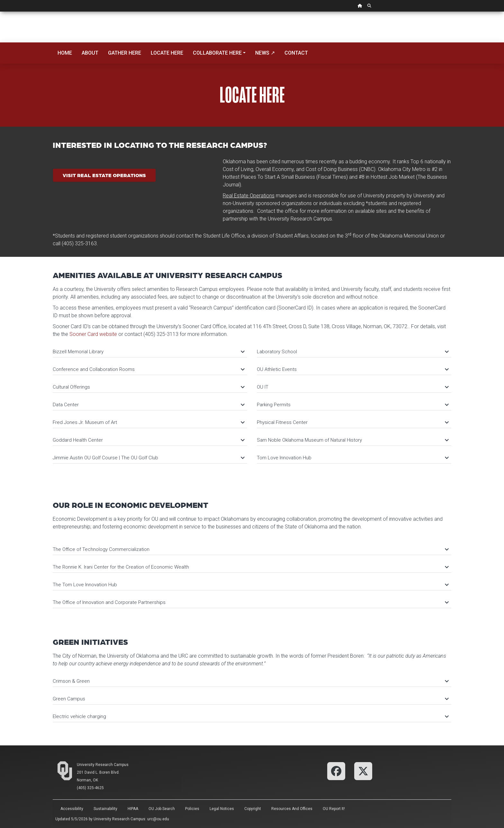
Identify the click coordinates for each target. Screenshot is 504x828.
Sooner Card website (93, 334)
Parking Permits (352, 405)
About (90, 53)
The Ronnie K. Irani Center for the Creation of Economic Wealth (250, 567)
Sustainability (105, 809)
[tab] (150, 349)
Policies (192, 809)
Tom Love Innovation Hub (352, 458)
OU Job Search (162, 809)
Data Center (148, 405)
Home (65, 53)
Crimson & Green (250, 681)
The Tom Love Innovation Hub (250, 585)
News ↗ (265, 53)
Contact (296, 53)
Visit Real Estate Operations (104, 175)
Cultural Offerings (148, 387)
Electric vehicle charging (250, 716)
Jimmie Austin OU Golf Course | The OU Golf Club (148, 458)
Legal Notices (222, 809)
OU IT (352, 387)
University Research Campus (103, 765)
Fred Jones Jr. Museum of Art (148, 422)
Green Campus (250, 699)
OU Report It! (334, 809)
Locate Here (167, 53)
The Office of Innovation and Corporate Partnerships (250, 602)
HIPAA (133, 809)
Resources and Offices (292, 809)
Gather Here (125, 53)
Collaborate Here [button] (217, 53)
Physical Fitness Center (352, 422)
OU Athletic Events (352, 369)
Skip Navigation (0, 12)
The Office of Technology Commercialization (250, 549)
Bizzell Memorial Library (148, 352)
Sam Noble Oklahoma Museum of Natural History (352, 440)
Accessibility (72, 809)
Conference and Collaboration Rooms (148, 369)
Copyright (253, 809)
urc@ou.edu (158, 819)
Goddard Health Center (148, 440)
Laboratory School (352, 352)
